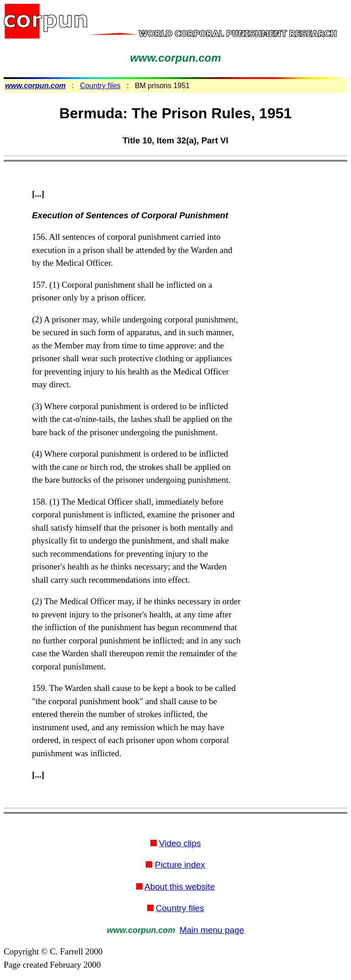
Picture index (180, 865)
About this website (180, 887)
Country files (100, 86)
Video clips (180, 843)
